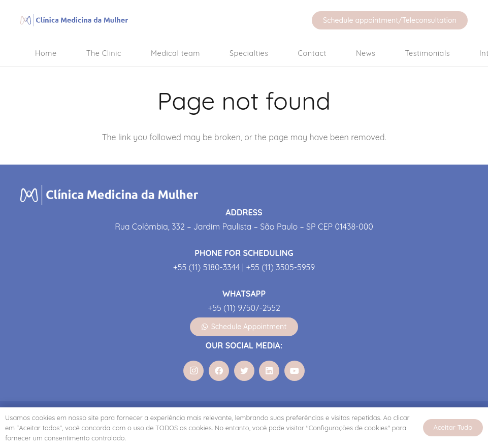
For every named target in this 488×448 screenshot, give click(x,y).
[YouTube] (295, 371)
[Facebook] (219, 371)
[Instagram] (193, 371)
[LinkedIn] (269, 371)
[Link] (76, 21)
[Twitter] (244, 371)
